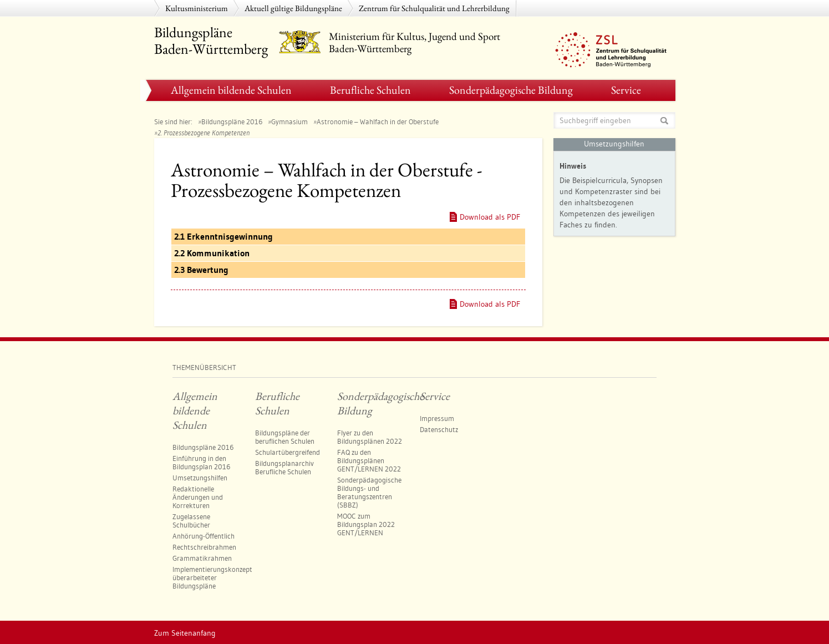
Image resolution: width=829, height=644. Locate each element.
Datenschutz (439, 429)
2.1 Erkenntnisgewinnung (223, 237)
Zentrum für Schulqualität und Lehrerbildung (434, 8)
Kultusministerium (197, 8)
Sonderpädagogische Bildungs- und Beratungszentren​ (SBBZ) (369, 492)
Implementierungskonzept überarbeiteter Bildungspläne (212, 577)
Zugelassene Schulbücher (191, 521)
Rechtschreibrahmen (204, 547)
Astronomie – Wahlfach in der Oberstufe (378, 121)
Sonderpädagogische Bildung (511, 90)
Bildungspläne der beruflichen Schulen (285, 437)
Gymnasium (289, 121)
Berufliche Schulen (370, 90)
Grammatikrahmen (202, 558)
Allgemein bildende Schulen (231, 90)
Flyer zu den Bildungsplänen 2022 (370, 437)
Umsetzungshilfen (200, 478)
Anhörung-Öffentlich (204, 536)
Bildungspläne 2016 (232, 121)
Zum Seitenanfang (185, 633)
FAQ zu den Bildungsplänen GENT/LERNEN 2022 (369, 460)
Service (626, 90)
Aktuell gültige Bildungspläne (293, 8)
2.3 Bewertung (201, 270)
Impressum (437, 418)
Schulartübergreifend (288, 452)
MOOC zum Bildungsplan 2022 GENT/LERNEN (366, 524)
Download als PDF (490, 217)
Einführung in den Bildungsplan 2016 (201, 462)
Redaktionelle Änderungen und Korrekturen (198, 497)
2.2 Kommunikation (212, 253)
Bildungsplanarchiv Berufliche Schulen (284, 467)
